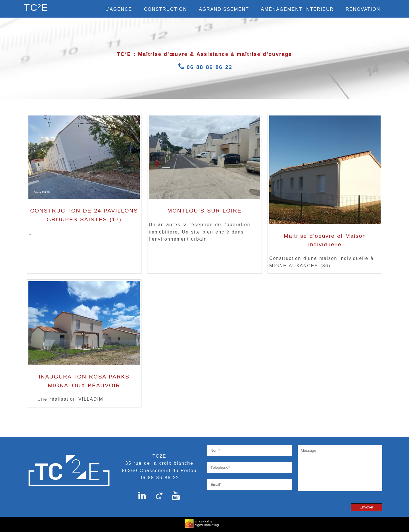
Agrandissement (224, 9)
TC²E (36, 8)
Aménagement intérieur (297, 9)
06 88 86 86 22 (204, 67)
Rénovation (363, 9)
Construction (165, 9)
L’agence (119, 9)
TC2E (159, 456)
